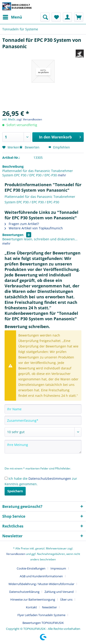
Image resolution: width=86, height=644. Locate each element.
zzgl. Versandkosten (29, 119)
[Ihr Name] (43, 409)
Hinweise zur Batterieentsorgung (33, 599)
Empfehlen (59, 147)
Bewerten (30, 147)
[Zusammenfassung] (43, 420)
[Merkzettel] (56, 17)
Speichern (15, 491)
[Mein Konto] (67, 17)
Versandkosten (16, 554)
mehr (62, 175)
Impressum (58, 568)
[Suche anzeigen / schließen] (45, 17)
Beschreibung (13, 166)
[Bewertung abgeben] (43, 432)
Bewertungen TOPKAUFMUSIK (43, 623)
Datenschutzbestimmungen (50, 478)
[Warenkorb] (79, 17)
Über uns (66, 599)
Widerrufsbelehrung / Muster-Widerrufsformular (41, 584)
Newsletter (49, 607)
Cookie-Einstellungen (31, 568)
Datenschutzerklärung (24, 592)
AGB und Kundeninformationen (41, 576)
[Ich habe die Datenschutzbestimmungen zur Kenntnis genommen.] (6, 478)
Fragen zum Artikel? (22, 224)
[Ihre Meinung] (43, 447)
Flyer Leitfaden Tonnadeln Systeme (41, 615)
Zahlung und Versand (59, 592)
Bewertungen (13, 235)
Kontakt (31, 607)
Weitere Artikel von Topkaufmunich (34, 228)
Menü (12, 17)
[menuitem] (12, 17)
